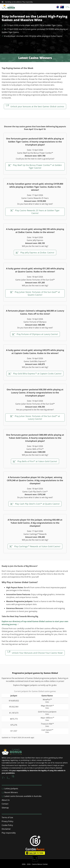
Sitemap (5, 808)
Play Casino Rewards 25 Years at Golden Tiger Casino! (35, 212)
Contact (5, 804)
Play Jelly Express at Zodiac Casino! (35, 253)
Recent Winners (10, 792)
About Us (6, 800)
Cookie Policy (7, 825)
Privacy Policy (7, 821)
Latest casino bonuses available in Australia (22, 796)
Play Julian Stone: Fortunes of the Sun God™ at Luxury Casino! (35, 417)
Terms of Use (7, 817)
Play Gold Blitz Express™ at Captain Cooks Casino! (35, 374)
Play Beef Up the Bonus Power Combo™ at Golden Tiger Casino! (35, 166)
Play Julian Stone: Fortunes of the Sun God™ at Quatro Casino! (35, 293)
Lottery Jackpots (10, 789)
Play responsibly (9, 833)
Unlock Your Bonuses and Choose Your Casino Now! (35, 653)
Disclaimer (6, 829)
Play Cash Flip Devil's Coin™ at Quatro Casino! (35, 504)
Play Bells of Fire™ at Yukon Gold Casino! (35, 461)
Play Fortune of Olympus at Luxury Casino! (35, 334)
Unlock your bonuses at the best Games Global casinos (35, 106)
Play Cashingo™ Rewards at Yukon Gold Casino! (35, 546)
